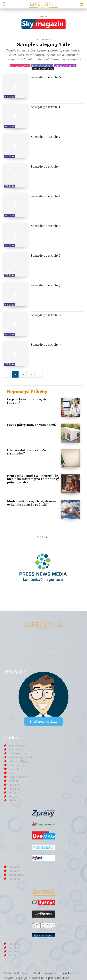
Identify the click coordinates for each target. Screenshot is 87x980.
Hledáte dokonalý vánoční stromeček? (27, 452)
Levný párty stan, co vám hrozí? (32, 425)
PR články (14, 789)
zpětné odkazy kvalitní (22, 757)
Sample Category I (20, 66)
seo (11, 773)
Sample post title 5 (46, 226)
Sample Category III (65, 66)
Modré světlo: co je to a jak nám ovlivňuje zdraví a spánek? (31, 503)
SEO (11, 796)
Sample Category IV (43, 69)
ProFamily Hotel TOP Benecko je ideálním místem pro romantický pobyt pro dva (33, 479)
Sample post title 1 (45, 107)
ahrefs (12, 800)
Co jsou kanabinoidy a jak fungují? (27, 401)
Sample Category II (42, 66)
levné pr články (18, 777)
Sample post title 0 (46, 77)
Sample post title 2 (46, 137)
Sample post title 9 (46, 345)
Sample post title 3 (46, 167)
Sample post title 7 (45, 285)
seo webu (14, 769)
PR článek (14, 785)
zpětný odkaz (16, 749)
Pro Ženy (9, 97)
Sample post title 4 (46, 196)
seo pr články (17, 875)
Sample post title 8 (46, 315)
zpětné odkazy (17, 746)
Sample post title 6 (46, 256)
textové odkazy (18, 753)
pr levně (14, 781)
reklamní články (18, 761)
